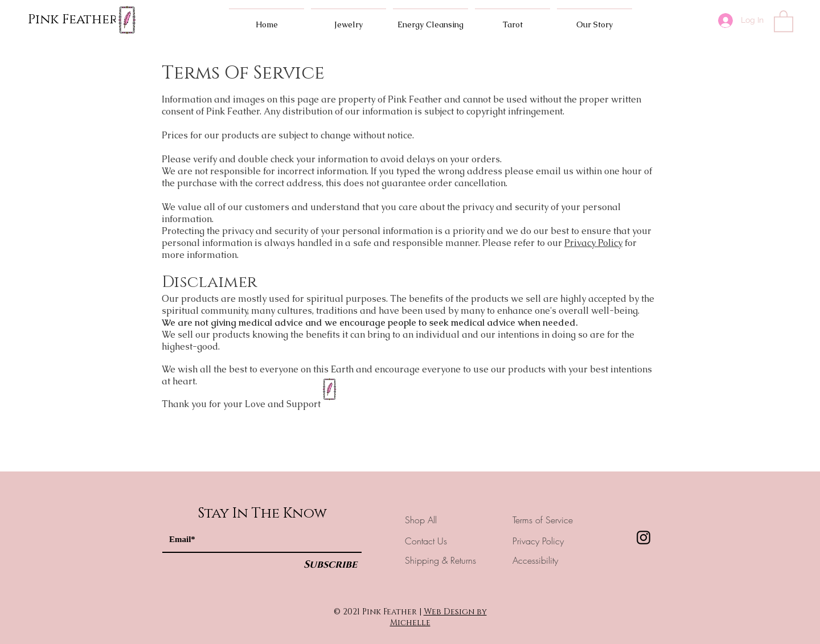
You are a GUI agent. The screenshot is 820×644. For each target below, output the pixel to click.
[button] (784, 20)
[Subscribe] (330, 565)
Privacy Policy (593, 243)
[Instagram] (643, 538)
